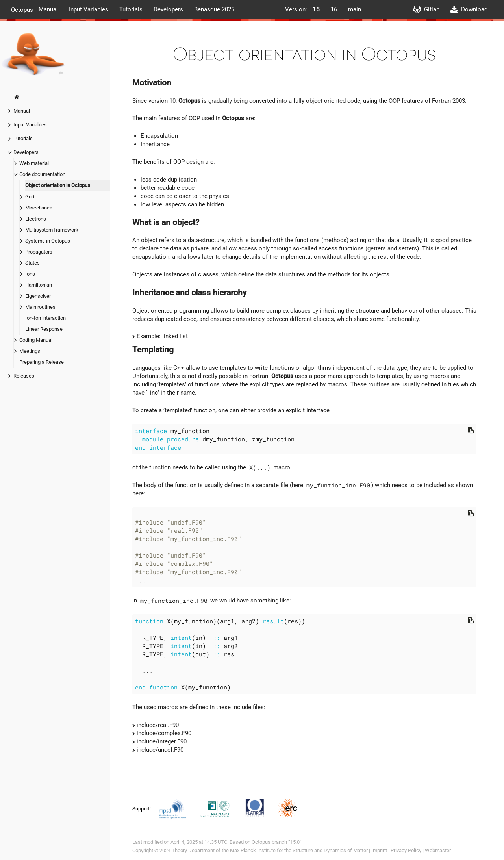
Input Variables (89, 9)
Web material (34, 163)
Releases (24, 376)
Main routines (40, 307)
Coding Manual (36, 340)
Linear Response (44, 329)
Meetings (30, 351)
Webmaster (438, 850)
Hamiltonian (39, 285)
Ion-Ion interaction (45, 318)
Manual (48, 9)
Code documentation (42, 174)
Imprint (379, 850)
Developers (168, 9)
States (32, 263)
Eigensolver (38, 296)
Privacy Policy (406, 850)
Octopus (22, 9)
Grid (30, 197)
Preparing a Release (42, 362)
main (355, 9)
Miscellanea (39, 208)
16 (334, 9)
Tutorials (131, 9)
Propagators (39, 252)
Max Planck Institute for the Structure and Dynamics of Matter (299, 850)
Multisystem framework (52, 230)
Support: (142, 809)
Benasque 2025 (214, 9)
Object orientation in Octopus (58, 185)
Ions (30, 274)
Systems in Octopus (48, 241)
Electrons (36, 219)
